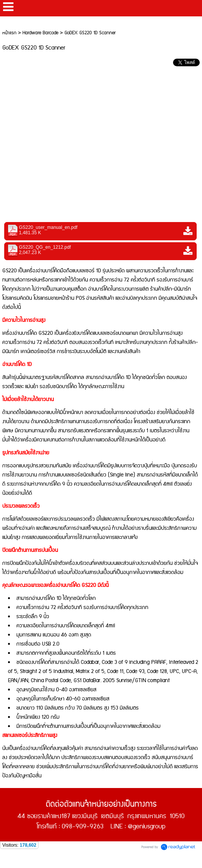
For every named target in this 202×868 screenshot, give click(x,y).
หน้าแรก (9, 33)
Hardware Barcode (40, 33)
